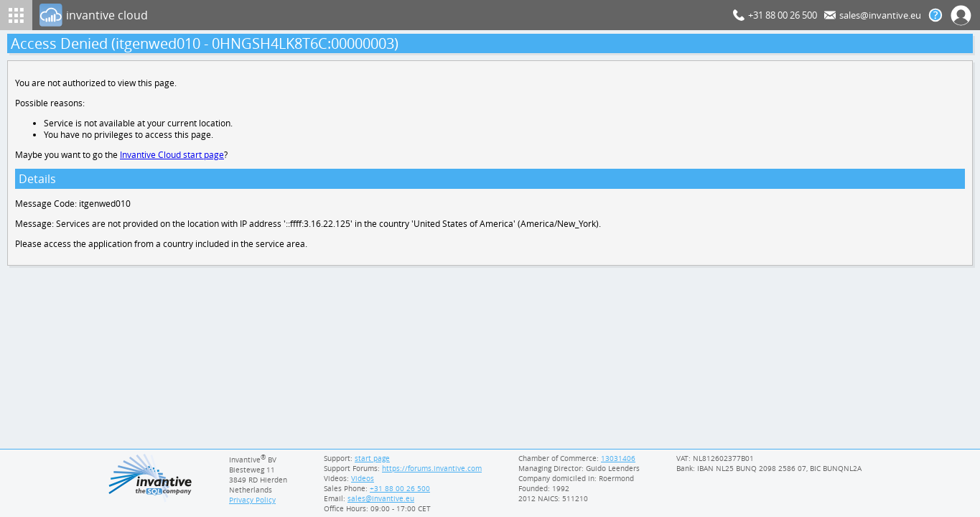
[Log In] (383, 15)
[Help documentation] (935, 15)
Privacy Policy (253, 500)
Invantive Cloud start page (174, 158)
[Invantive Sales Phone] (398, 488)
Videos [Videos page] (362, 478)
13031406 (619, 458)
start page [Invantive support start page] (373, 458)
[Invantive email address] (379, 498)
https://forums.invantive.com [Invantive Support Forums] (433, 468)
